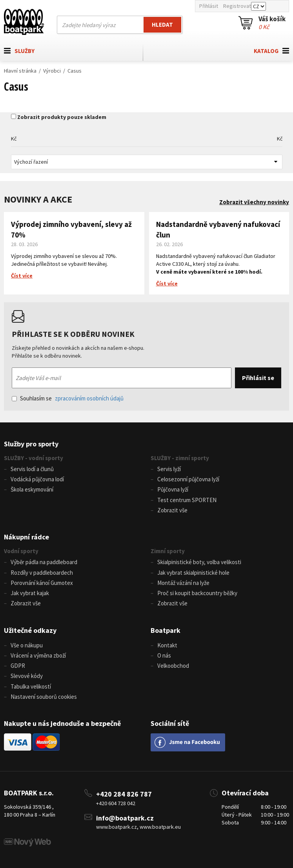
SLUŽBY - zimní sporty (180, 458)
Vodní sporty (21, 551)
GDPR (18, 666)
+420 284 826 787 (124, 794)
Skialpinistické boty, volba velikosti (199, 562)
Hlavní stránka (20, 71)
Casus (75, 71)
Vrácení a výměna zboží (38, 655)
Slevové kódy (27, 676)
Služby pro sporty (31, 444)
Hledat (162, 25)
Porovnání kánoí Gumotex (42, 583)
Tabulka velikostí (31, 686)
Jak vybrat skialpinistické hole (193, 573)
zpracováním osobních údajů (89, 398)
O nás (164, 655)
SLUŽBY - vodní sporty (34, 458)
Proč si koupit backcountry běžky (197, 593)
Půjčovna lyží (173, 489)
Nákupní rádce (26, 537)
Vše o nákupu (27, 645)
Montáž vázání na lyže (183, 583)
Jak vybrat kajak (30, 593)
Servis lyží (169, 469)
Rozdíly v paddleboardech (42, 573)
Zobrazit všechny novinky (254, 202)
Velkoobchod (173, 666)
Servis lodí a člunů (32, 469)
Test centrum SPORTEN (187, 500)
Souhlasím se (68, 398)
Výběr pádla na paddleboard (44, 562)
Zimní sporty (168, 551)
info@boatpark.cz (125, 818)
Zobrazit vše (172, 510)
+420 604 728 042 (116, 803)
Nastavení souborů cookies (44, 697)
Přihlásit (209, 6)
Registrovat (237, 6)
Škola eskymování (32, 489)
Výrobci (52, 71)
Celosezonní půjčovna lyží (188, 479)
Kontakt (167, 645)
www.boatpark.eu (160, 827)
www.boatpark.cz (116, 827)
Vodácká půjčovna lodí (37, 479)
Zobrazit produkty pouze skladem (62, 117)
